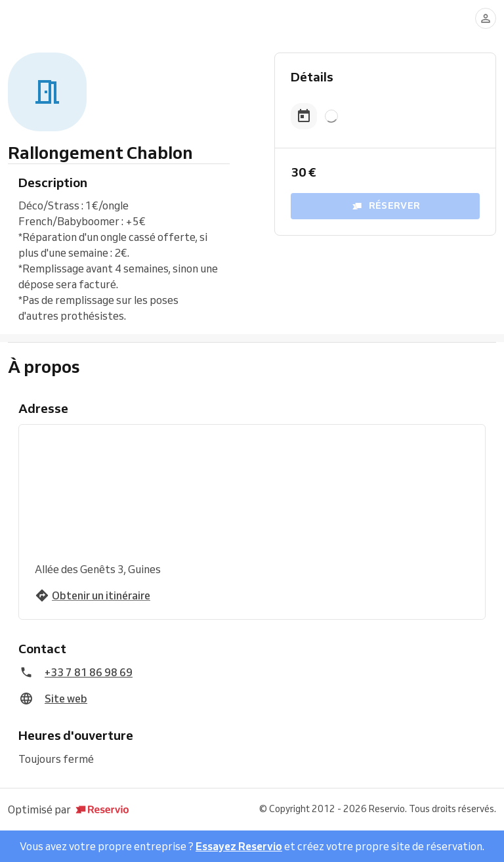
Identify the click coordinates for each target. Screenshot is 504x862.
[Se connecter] (486, 18)
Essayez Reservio (239, 846)
